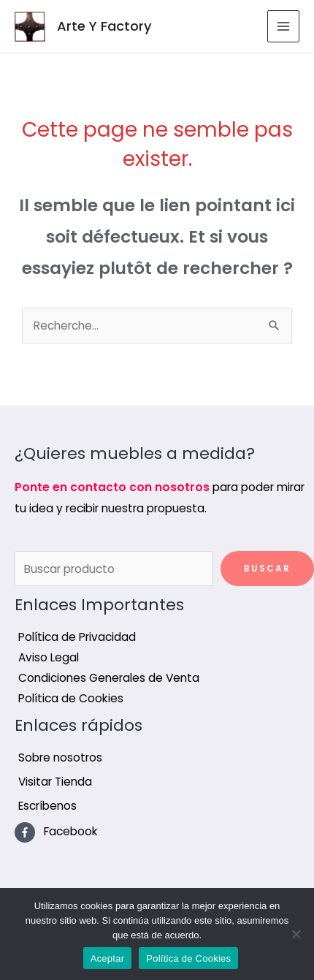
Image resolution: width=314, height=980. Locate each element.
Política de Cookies (188, 958)
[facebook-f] (56, 832)
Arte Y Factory (104, 26)
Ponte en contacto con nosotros (112, 487)
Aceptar (108, 958)
